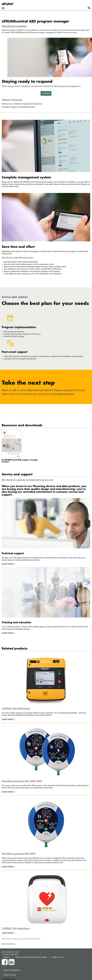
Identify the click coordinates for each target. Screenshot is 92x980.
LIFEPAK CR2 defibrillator (16, 929)
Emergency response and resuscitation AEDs (18, 107)
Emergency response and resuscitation (28, 104)
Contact (46, 93)
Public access (7, 104)
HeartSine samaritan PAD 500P (19, 854)
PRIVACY (7, 957)
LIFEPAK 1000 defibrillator (16, 709)
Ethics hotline (10, 975)
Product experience (12, 970)
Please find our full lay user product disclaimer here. (21, 939)
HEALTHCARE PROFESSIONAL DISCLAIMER (31, 957)
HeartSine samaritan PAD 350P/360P (22, 781)
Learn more (7, 719)
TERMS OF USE (58, 957)
